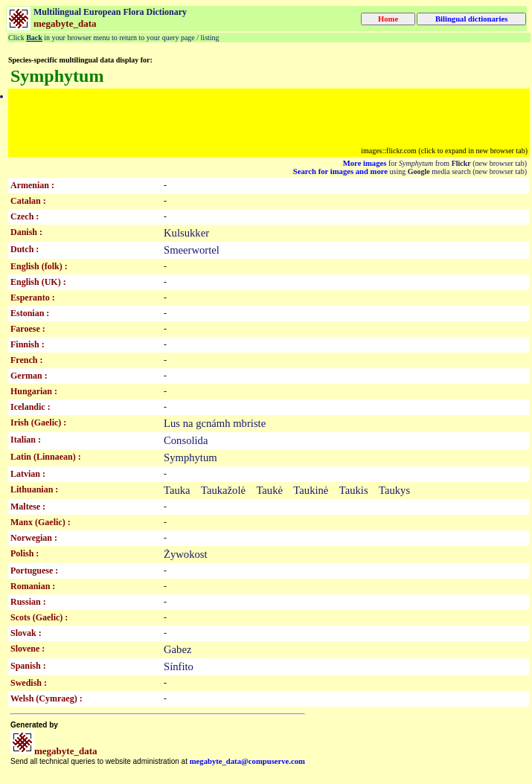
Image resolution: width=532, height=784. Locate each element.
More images (365, 163)
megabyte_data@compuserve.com (247, 761)
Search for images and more (340, 171)
